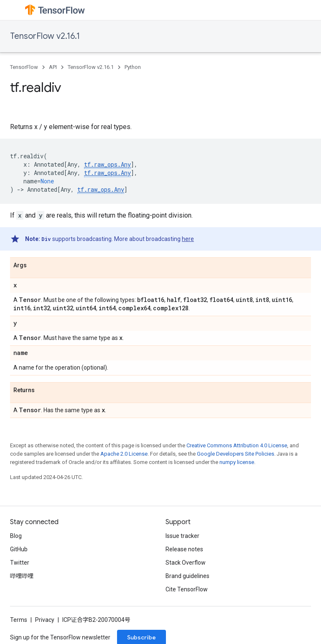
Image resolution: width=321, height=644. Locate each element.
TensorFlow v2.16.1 (45, 36)
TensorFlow (24, 67)
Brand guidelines (187, 576)
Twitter (20, 563)
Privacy (45, 620)
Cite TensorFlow (187, 589)
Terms (19, 620)
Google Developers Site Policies (236, 454)
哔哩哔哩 (22, 576)
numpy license (237, 462)
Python (133, 67)
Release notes (184, 549)
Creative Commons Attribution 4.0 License (237, 445)
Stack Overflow (186, 563)
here (188, 239)
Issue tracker (182, 536)
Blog (16, 536)
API (53, 67)
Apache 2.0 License (124, 454)
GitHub (19, 549)
